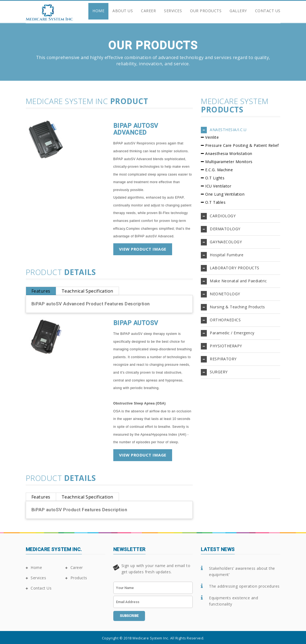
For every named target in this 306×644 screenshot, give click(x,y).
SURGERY (219, 372)
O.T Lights (215, 178)
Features (41, 291)
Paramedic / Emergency (232, 333)
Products (76, 578)
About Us (123, 11)
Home (98, 11)
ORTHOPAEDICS (225, 320)
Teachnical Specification (87, 291)
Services (173, 11)
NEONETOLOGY (225, 294)
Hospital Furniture (227, 255)
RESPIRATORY (223, 359)
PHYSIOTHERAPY (226, 346)
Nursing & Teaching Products (237, 307)
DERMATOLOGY (225, 229)
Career (148, 11)
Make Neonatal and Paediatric (238, 281)
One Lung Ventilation (225, 194)
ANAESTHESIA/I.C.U (228, 130)
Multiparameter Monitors (229, 162)
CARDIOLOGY (223, 216)
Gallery (238, 11)
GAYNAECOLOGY (226, 242)
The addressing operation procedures (244, 586)
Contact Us (268, 11)
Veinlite (212, 137)
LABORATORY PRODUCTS (235, 268)
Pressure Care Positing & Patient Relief (242, 145)
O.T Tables (215, 202)
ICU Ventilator (218, 186)
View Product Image (143, 249)
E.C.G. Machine (219, 170)
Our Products (206, 11)
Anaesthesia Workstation (229, 153)
